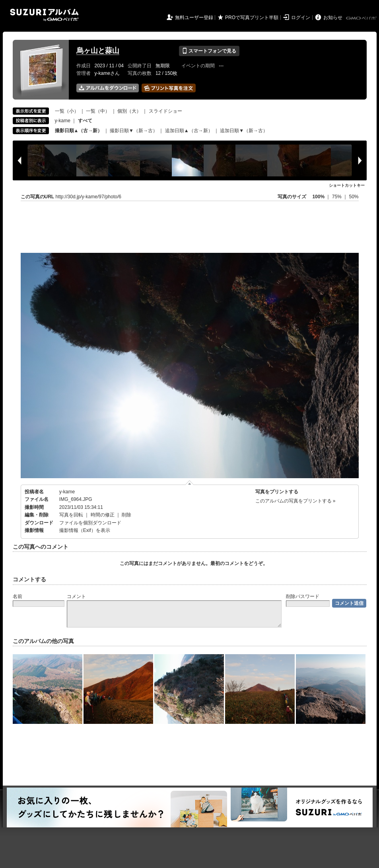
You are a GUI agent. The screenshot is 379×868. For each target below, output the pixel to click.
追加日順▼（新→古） (244, 131)
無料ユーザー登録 (194, 18)
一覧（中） (98, 111)
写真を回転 (71, 515)
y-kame (63, 121)
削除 (126, 515)
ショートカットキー (347, 185)
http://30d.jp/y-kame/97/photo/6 (88, 197)
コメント (76, 596)
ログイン (301, 18)
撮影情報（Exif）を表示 (85, 530)
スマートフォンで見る (209, 51)
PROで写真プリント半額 (252, 18)
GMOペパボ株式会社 (362, 18)
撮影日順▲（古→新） (79, 131)
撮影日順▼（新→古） (134, 131)
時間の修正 (103, 515)
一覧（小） (67, 111)
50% (354, 197)
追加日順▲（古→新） (189, 131)
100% (318, 197)
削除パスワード (303, 596)
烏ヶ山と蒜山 (98, 51)
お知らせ (333, 18)
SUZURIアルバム (44, 15)
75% (337, 197)
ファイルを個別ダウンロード (90, 523)
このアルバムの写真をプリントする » (295, 501)
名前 (17, 596)
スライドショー (165, 111)
